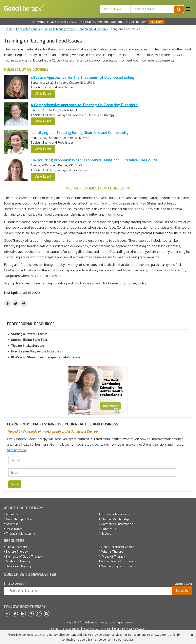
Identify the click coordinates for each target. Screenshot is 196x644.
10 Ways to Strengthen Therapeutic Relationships (46, 357)
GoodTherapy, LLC (102, 623)
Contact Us (109, 529)
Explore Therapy (17, 552)
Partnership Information (117, 524)
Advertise (12, 524)
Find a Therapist (17, 547)
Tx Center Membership (116, 514)
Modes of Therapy (18, 561)
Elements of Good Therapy (24, 556)
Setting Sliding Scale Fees (29, 340)
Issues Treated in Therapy (119, 561)
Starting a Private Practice (29, 334)
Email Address (16, 584)
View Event (43, 94)
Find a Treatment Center (118, 547)
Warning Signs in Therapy (119, 566)
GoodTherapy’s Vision (20, 519)
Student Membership (115, 519)
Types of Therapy (113, 556)
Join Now (157, 22)
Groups (106, 534)
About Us (12, 514)
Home (55, 629)
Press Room (14, 529)
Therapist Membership (21, 534)
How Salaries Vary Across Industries (36, 351)
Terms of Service (70, 629)
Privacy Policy (90, 629)
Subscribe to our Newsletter (129, 629)
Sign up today (17, 450)
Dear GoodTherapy (19, 566)
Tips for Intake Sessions (28, 346)
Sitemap (106, 629)
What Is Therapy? (113, 552)
